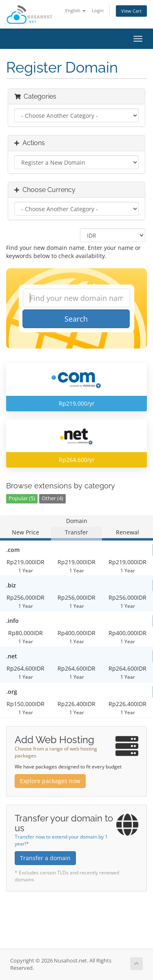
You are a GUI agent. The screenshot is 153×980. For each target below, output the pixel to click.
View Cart (131, 11)
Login (98, 10)
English (75, 10)
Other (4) (52, 498)
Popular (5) (22, 498)
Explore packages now (50, 781)
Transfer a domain (45, 858)
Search (76, 319)
